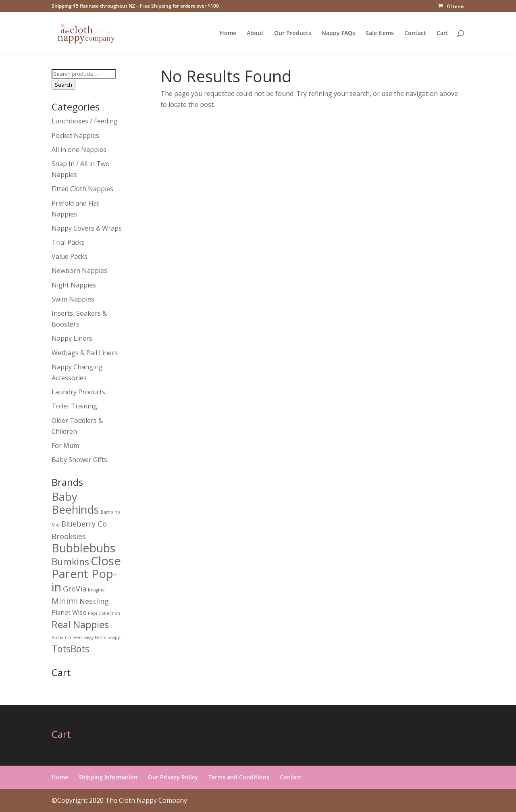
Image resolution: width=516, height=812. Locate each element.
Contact (415, 33)
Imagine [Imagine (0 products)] (96, 590)
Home (228, 33)
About (255, 33)
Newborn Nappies (79, 271)
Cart (442, 33)
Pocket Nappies (75, 135)
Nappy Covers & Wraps (87, 228)
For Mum (65, 446)
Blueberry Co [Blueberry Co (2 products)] (84, 524)
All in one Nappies (79, 150)
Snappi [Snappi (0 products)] (114, 637)
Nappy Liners (72, 338)
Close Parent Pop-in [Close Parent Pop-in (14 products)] (86, 574)
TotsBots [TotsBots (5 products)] (71, 649)
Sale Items (380, 33)
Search (63, 85)
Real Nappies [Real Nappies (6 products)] (80, 624)
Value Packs (70, 256)
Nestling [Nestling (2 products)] (94, 601)
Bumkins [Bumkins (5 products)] (70, 562)
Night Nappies (74, 285)
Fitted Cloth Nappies (82, 189)
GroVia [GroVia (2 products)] (75, 588)
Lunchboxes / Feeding (85, 121)
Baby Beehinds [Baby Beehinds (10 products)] (75, 503)
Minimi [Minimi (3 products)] (65, 601)
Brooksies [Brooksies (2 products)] (69, 536)
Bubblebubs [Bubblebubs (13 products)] (83, 548)
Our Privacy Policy (173, 777)
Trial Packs (68, 242)
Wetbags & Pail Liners (85, 353)
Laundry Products (78, 392)
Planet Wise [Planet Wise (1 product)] (69, 613)
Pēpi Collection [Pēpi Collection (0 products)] (104, 613)
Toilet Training (74, 406)
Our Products (293, 33)
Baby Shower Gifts (79, 460)
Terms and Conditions (239, 777)
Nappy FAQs (338, 33)
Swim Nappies (73, 299)
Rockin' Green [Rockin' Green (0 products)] (67, 637)
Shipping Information (108, 777)
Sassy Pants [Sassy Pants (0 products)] (95, 637)
